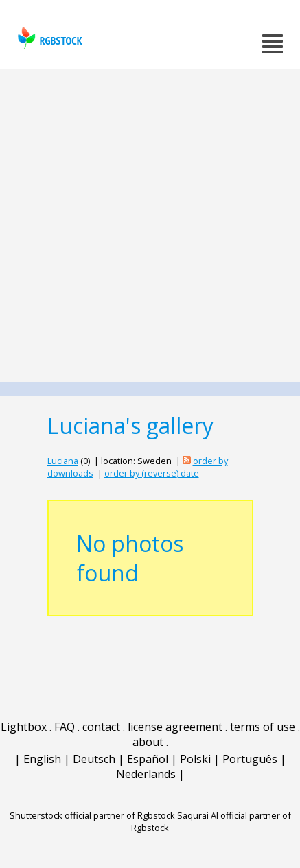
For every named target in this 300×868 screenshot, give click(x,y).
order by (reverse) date (152, 473)
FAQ (65, 727)
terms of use (263, 727)
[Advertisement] (150, 225)
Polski (195, 759)
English (42, 759)
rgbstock (48, 38)
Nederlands (146, 774)
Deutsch (94, 759)
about (148, 742)
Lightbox (24, 727)
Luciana (63, 461)
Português (250, 759)
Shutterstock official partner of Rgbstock (92, 815)
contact (101, 727)
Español (148, 759)
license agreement (175, 727)
